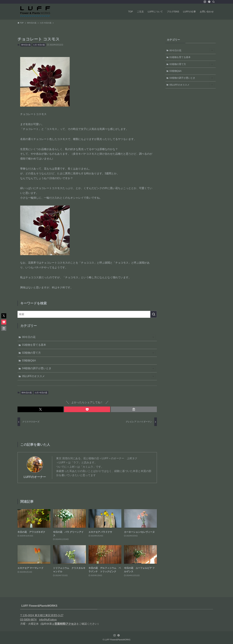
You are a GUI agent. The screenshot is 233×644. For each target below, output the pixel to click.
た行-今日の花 (39, 45)
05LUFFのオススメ (89, 376)
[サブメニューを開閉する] (153, 337)
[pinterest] (209, 2)
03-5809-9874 (28, 620)
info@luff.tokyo (48, 620)
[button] (41, 409)
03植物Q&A (29, 361)
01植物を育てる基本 (34, 345)
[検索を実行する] (154, 314)
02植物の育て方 (89, 353)
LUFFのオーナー (35, 477)
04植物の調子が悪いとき (89, 369)
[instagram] (205, 2)
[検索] (214, 2)
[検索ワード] (87, 314)
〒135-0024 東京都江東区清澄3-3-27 (42, 615)
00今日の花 (26, 45)
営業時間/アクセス (65, 624)
